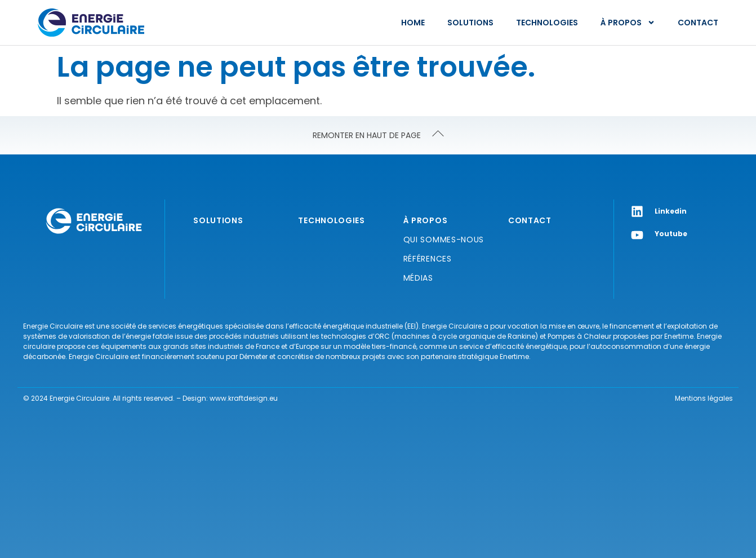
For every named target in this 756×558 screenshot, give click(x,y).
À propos (628, 23)
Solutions (470, 23)
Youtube (671, 234)
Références (428, 259)
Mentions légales (704, 398)
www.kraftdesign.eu (244, 398)
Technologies (547, 23)
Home (413, 23)
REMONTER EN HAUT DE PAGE (367, 135)
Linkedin (671, 211)
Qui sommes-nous (444, 240)
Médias (418, 278)
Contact (698, 23)
